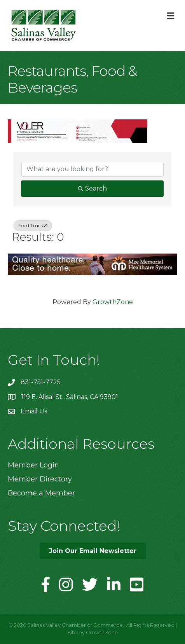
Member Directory (40, 479)
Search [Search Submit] (92, 188)
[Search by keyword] (92, 169)
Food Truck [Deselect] (33, 225)
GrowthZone (113, 302)
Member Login (33, 465)
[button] (93, 551)
